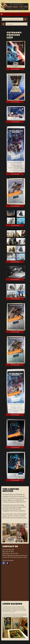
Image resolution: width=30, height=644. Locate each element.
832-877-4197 (10, 552)
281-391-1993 (14, 553)
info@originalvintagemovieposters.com (17, 555)
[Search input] (13, 20)
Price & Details (15, 69)
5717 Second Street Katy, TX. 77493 (17, 557)
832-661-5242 (10, 550)
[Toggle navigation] (2, 14)
